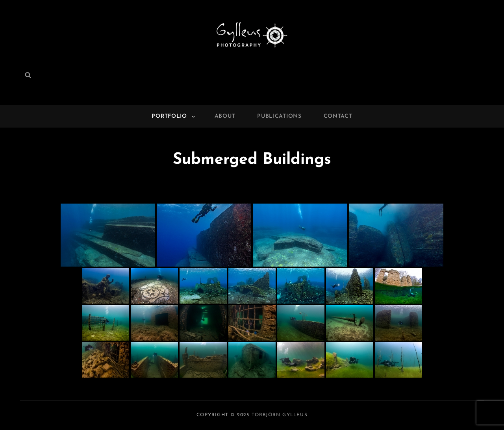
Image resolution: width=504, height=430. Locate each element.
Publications (279, 116)
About (225, 116)
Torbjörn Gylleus (280, 415)
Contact (338, 116)
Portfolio (174, 116)
